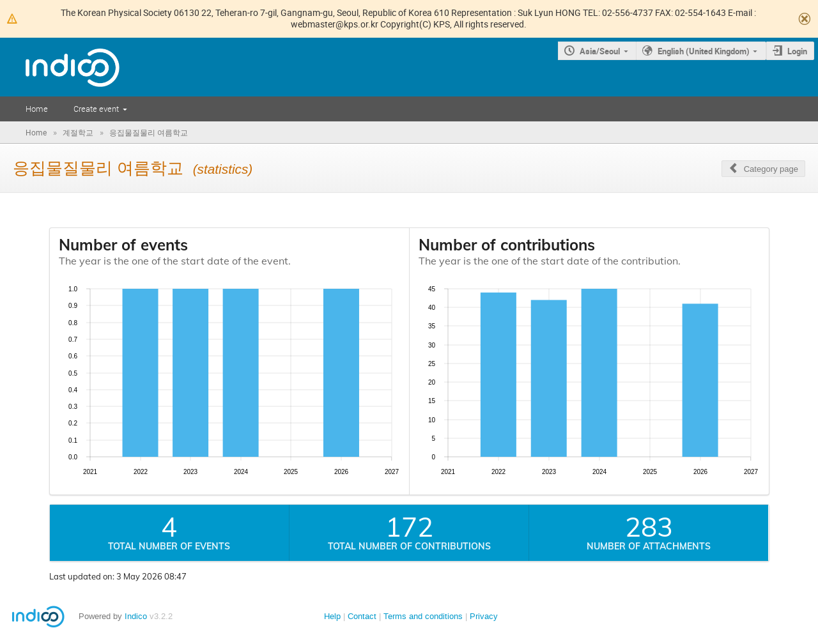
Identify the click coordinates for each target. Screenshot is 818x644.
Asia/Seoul (600, 51)
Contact (362, 616)
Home (37, 109)
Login (797, 51)
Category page (771, 169)
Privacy (484, 616)
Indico (136, 616)
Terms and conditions (423, 616)
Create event (96, 109)
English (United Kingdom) (704, 51)
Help (332, 616)
